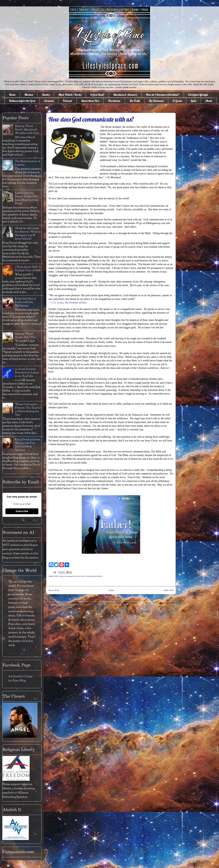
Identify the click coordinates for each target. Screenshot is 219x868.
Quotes (46, 95)
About (209, 101)
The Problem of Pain (76, 303)
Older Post (169, 590)
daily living (59, 576)
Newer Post (54, 590)
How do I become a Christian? (163, 95)
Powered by (22, 520)
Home (12, 95)
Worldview (114, 101)
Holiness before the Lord (22, 101)
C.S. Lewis (58, 303)
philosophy (98, 576)
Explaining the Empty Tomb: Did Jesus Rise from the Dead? (27, 198)
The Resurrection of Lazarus (28, 163)
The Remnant (156, 101)
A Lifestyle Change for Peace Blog (20, 679)
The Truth (135, 101)
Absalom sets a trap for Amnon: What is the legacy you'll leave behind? (28, 234)
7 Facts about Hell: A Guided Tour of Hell (28, 269)
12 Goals (177, 101)
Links (194, 101)
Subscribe (22, 511)
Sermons (49, 101)
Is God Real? (97, 95)
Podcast (67, 101)
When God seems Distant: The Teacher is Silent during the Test (28, 410)
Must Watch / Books (70, 95)
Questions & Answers (125, 95)
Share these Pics (90, 101)
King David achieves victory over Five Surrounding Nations (28, 445)
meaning (89, 576)
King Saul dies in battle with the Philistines (25, 302)
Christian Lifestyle (198, 95)
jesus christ (81, 576)
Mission (29, 95)
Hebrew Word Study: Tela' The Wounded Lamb (25, 337)
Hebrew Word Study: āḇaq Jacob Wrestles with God (27, 130)
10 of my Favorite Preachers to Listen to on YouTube (27, 373)
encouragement (70, 576)
